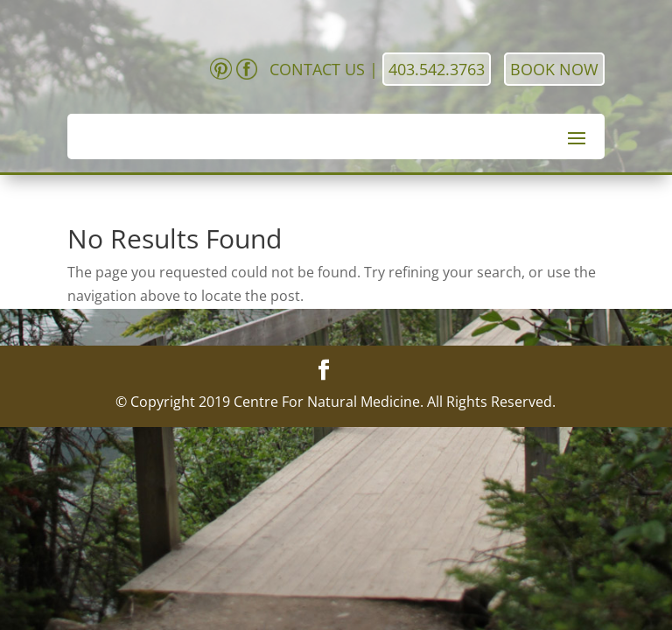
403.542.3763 (437, 69)
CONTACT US (317, 69)
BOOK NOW (554, 69)
